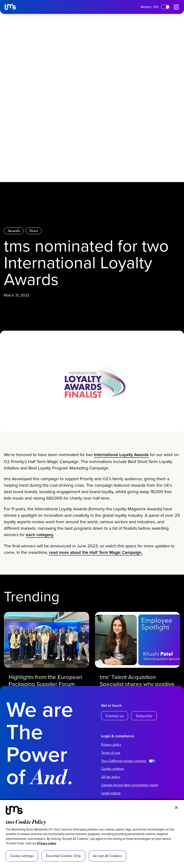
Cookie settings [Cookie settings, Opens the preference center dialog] (22, 856)
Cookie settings (113, 769)
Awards (14, 231)
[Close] (176, 808)
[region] (92, 834)
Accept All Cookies (107, 856)
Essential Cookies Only (63, 856)
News (34, 231)
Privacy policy (47, 843)
